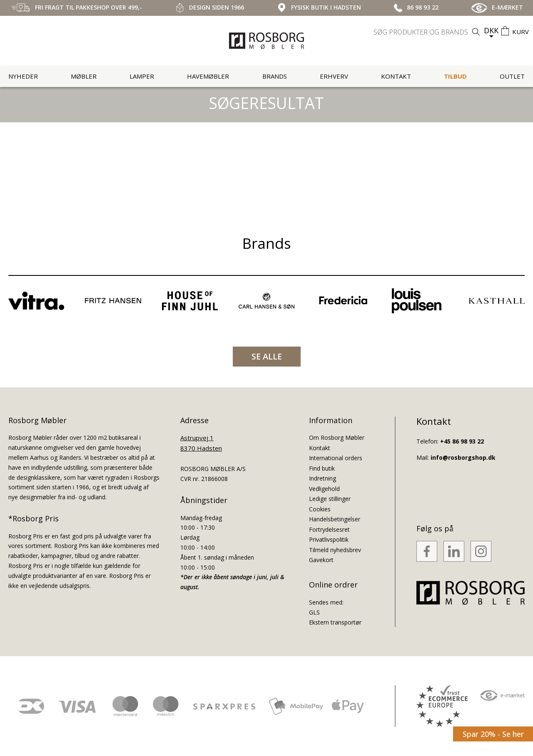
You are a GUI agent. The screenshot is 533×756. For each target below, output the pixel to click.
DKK (491, 30)
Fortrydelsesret (329, 529)
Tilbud (455, 76)
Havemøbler (208, 76)
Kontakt (396, 76)
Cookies (320, 509)
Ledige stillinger (330, 499)
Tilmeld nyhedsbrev (335, 550)
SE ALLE (267, 356)
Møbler (84, 76)
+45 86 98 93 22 (462, 441)
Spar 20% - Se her (493, 734)
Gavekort (321, 560)
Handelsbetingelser (335, 519)
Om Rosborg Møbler (337, 437)
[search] (428, 32)
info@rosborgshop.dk (463, 457)
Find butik (322, 468)
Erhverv (334, 76)
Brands (275, 76)
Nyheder (23, 76)
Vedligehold (324, 489)
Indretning (323, 478)
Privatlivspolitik (329, 539)
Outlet (512, 76)
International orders (336, 458)
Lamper (142, 76)
